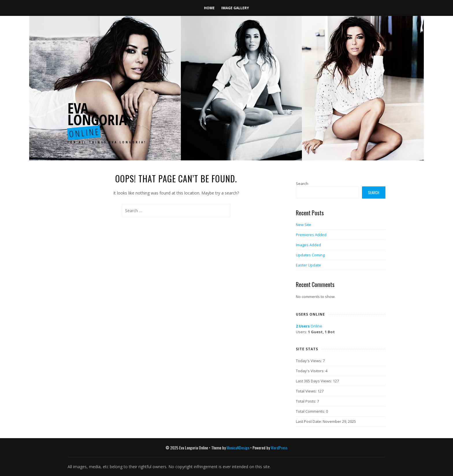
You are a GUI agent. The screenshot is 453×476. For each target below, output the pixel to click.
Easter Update (308, 265)
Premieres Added (311, 235)
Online (309, 326)
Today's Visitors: (311, 371)
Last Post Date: (309, 421)
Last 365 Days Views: (314, 381)
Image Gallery (235, 8)
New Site (303, 225)
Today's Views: (309, 361)
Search (302, 184)
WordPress (279, 448)
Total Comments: (311, 411)
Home (209, 8)
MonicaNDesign (238, 448)
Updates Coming (310, 255)
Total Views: (307, 391)
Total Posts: (306, 401)
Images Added (308, 245)
